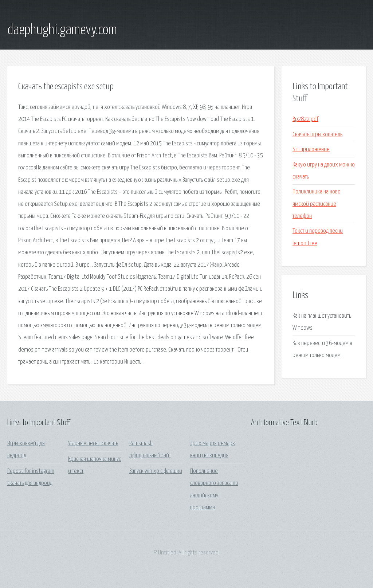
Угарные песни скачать (93, 444)
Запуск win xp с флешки (156, 471)
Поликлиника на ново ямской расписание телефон (317, 204)
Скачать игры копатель (317, 135)
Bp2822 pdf (305, 119)
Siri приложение (311, 150)
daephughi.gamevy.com (62, 30)
